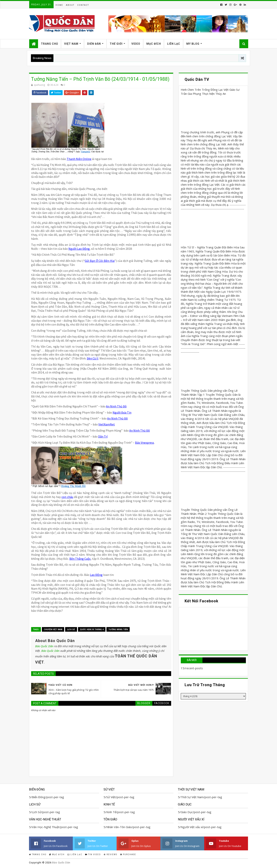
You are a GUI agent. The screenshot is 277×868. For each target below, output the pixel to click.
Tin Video (93, 854)
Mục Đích (154, 44)
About (70, 5)
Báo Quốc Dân (44, 646)
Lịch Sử (71, 629)
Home (59, 5)
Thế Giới (116, 44)
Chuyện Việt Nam (53, 629)
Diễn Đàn (94, 44)
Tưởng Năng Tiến (118, 629)
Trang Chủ (49, 44)
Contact (83, 5)
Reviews (110, 854)
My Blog (193, 44)
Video (136, 44)
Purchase (128, 854)
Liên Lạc (174, 44)
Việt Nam (71, 44)
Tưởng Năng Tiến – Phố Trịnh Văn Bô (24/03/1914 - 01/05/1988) (100, 79)
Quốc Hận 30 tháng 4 (92, 629)
